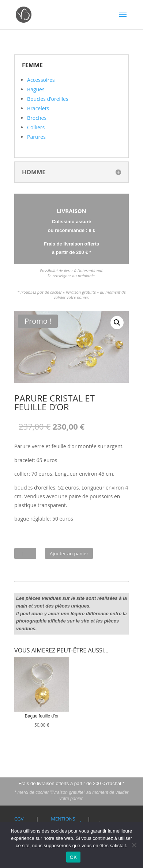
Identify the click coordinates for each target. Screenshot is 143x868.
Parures (36, 137)
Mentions (63, 819)
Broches (37, 118)
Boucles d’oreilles (48, 99)
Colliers (36, 127)
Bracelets (38, 108)
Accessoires (41, 80)
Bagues (36, 89)
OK (73, 857)
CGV (19, 819)
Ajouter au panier (69, 553)
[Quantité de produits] (25, 553)
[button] (117, 323)
